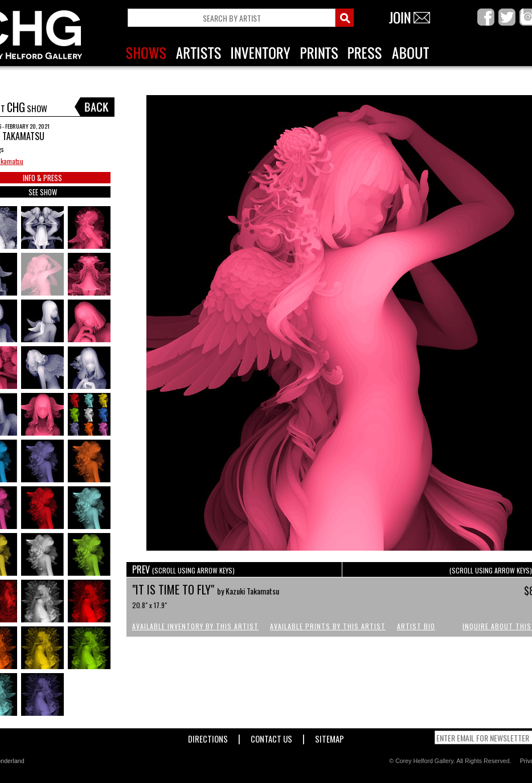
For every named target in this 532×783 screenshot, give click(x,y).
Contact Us (271, 737)
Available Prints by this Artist (328, 626)
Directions (208, 737)
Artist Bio (416, 626)
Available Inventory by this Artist (195, 626)
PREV (183, 569)
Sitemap (330, 737)
